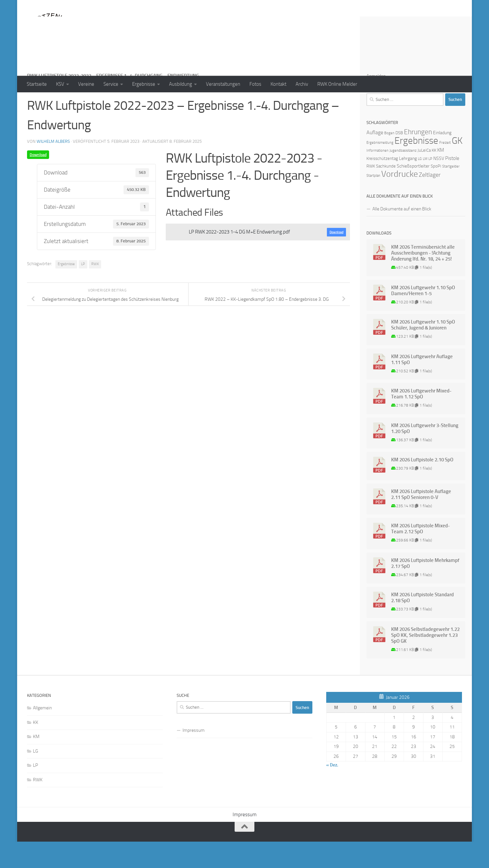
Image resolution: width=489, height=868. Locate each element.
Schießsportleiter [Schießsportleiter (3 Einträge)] (413, 192)
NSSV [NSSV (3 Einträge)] (439, 185)
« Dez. (332, 791)
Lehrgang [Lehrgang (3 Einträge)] (408, 185)
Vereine (86, 84)
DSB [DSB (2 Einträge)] (399, 159)
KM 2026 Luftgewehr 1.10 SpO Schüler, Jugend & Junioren (423, 351)
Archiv (302, 84)
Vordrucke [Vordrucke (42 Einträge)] (400, 200)
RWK (95, 290)
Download (38, 181)
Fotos (255, 84)
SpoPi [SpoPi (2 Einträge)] (436, 192)
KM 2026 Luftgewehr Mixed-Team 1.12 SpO (421, 420)
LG (36, 777)
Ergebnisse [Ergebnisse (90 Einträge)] (416, 167)
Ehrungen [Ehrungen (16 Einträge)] (418, 158)
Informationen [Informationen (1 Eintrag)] (377, 177)
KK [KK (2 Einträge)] (434, 177)
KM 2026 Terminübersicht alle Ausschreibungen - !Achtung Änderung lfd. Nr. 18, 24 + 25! (423, 279)
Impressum (194, 757)
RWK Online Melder (337, 84)
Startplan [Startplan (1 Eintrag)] (373, 202)
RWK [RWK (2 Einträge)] (371, 192)
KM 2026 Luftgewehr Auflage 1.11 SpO (422, 386)
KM (36, 763)
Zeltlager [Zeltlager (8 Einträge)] (430, 201)
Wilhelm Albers (53, 168)
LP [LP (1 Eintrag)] (430, 185)
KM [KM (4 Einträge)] (441, 176)
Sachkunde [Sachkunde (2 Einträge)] (386, 192)
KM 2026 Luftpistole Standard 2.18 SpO (422, 624)
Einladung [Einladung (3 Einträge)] (442, 159)
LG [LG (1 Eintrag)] (420, 185)
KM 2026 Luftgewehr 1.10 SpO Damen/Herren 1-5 (423, 317)
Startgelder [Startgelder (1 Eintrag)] (451, 193)
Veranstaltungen (223, 84)
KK (36, 749)
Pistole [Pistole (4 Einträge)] (452, 185)
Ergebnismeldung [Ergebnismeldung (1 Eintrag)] (380, 169)
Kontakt (278, 84)
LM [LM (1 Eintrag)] (425, 185)
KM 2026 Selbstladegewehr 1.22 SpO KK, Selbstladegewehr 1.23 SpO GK (425, 662)
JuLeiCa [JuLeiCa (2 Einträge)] (424, 177)
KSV (60, 84)
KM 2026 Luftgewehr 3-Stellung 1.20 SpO (425, 455)
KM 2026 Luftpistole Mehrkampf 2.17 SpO (425, 590)
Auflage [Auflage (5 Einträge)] (375, 159)
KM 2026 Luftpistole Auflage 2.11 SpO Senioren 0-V (421, 521)
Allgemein (42, 734)
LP (83, 290)
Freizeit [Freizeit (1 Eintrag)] (445, 169)
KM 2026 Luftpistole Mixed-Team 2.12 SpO (420, 555)
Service (111, 84)
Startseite (37, 84)
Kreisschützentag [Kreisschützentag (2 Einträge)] (382, 185)
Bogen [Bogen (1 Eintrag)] (389, 159)
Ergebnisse (144, 84)
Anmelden (376, 102)
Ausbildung (181, 84)
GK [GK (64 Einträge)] (457, 167)
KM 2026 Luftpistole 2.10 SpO (422, 486)
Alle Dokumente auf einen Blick (402, 235)
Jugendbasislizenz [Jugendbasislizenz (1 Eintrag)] (403, 177)
